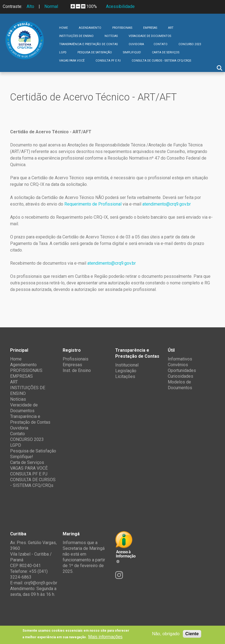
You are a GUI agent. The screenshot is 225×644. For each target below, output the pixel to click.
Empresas (72, 365)
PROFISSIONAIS (122, 28)
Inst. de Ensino (77, 370)
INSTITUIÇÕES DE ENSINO (76, 36)
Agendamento (90, 28)
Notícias (111, 36)
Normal (51, 6)
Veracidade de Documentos (150, 36)
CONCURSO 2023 (190, 44)
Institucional (127, 365)
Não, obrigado (166, 634)
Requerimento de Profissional (93, 204)
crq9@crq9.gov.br (41, 583)
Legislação (126, 371)
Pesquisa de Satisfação (95, 52)
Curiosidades (181, 376)
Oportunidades (182, 370)
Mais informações (105, 637)
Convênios (178, 365)
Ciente (192, 634)
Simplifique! (132, 52)
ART (171, 28)
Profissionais (76, 359)
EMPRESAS (150, 28)
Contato (161, 44)
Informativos (180, 359)
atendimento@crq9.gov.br (167, 204)
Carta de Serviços (166, 52)
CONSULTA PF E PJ (108, 61)
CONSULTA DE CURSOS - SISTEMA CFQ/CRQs (161, 61)
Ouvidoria (136, 44)
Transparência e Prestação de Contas (88, 44)
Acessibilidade (120, 6)
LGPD (63, 52)
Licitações (125, 376)
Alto (30, 6)
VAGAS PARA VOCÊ (72, 61)
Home (64, 28)
